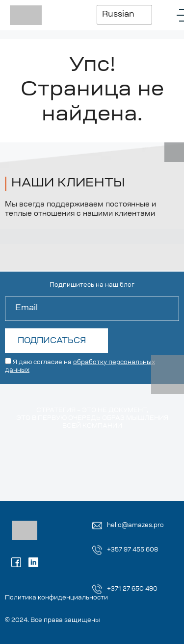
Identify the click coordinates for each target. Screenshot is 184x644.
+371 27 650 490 (132, 589)
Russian (118, 15)
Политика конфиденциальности (56, 598)
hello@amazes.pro (135, 526)
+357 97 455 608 (132, 550)
